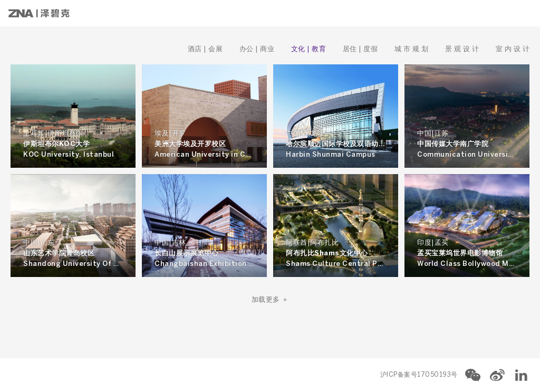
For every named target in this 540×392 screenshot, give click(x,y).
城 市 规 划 (412, 49)
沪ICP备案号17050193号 (419, 375)
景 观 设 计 (463, 49)
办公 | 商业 (258, 49)
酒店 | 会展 (206, 49)
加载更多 (270, 300)
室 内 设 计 (513, 49)
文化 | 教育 (310, 49)
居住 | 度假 (361, 49)
